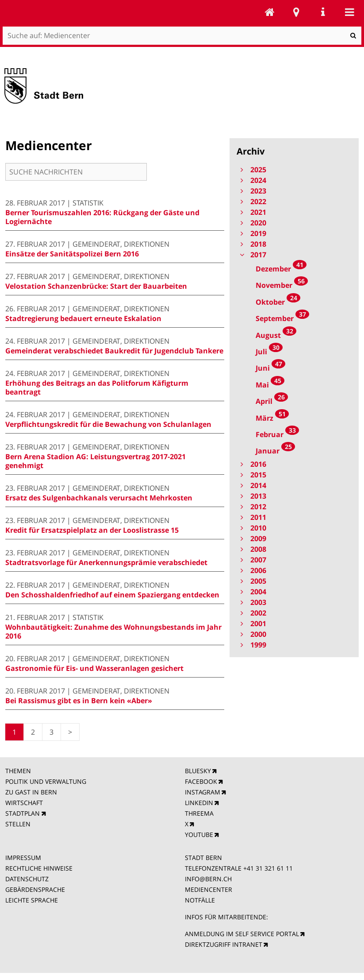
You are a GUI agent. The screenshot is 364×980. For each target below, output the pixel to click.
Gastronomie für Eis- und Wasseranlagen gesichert (94, 668)
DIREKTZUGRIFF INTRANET (224, 944)
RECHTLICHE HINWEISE (39, 868)
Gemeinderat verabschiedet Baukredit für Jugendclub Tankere (114, 351)
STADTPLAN (23, 813)
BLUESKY (198, 771)
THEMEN (18, 771)
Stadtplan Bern (296, 12)
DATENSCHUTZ (27, 879)
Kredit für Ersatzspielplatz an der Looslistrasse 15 (92, 530)
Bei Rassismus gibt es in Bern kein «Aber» (79, 701)
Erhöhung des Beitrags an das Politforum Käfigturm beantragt (97, 387)
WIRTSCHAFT (24, 803)
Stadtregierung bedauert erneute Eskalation (83, 318)
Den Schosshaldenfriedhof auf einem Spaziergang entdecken (112, 595)
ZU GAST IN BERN (31, 792)
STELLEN (18, 824)
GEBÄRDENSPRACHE (35, 889)
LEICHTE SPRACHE (32, 900)
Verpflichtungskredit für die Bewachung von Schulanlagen (108, 424)
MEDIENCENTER (209, 889)
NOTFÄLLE (200, 900)
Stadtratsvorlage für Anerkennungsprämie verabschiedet (106, 562)
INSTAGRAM (203, 792)
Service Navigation (323, 12)
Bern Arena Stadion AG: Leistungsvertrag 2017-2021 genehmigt (96, 461)
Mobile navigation (349, 12)
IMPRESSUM (23, 858)
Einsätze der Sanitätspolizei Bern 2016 (72, 254)
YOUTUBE (199, 835)
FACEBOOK (201, 781)
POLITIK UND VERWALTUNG (46, 781)
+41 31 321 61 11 (268, 868)
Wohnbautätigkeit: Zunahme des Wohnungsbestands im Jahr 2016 (113, 631)
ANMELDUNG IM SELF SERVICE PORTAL (242, 934)
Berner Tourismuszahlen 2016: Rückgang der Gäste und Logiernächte (102, 217)
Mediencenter (270, 12)
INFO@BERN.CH (208, 879)
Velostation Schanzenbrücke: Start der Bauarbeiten (96, 286)
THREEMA (199, 813)
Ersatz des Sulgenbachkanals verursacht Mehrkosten (99, 498)
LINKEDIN (199, 803)
